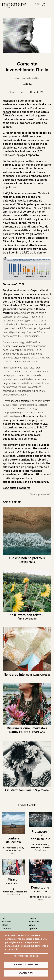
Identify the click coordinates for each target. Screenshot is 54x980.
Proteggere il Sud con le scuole (40, 835)
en (38, 4)
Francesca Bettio (14, 848)
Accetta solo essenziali (26, 965)
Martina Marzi (27, 562)
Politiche (6, 922)
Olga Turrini (42, 790)
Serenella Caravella (41, 847)
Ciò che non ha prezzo (25, 558)
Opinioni (6, 929)
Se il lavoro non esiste (25, 615)
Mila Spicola (38, 897)
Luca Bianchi (41, 845)
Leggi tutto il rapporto (17, 488)
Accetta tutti (26, 973)
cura (17, 78)
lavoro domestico (30, 78)
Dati (4, 918)
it (36, 4)
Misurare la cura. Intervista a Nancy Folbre (27, 730)
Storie (5, 925)
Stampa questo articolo (41, 494)
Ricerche (34, 922)
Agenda (33, 929)
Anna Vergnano (27, 618)
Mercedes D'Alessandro (15, 892)
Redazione (38, 732)
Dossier (33, 918)
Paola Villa (11, 850)
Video (32, 925)
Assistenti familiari (18, 790)
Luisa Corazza (42, 675)
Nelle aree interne (17, 675)
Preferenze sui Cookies (26, 956)
